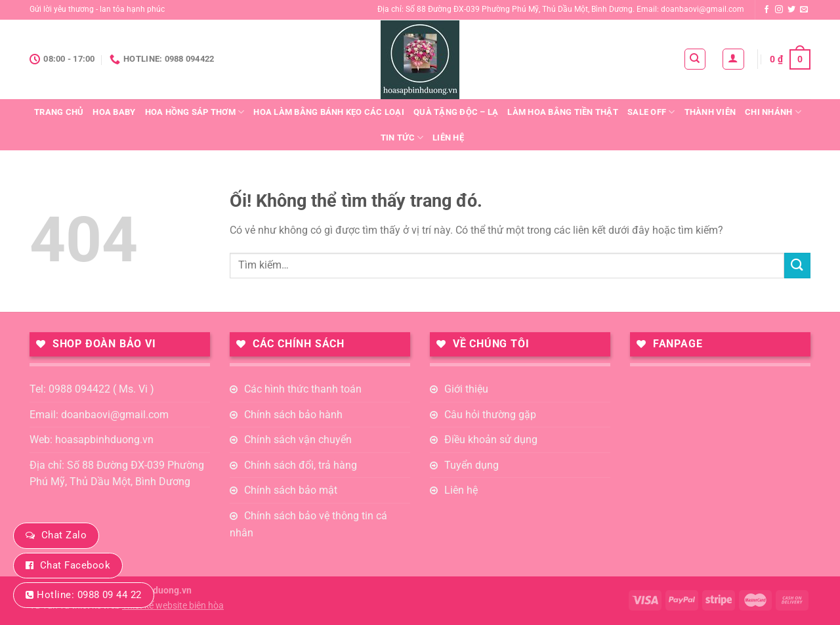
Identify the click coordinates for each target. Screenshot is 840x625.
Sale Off (651, 112)
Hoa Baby (114, 112)
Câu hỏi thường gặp (490, 415)
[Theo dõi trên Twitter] (791, 10)
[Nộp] (797, 266)
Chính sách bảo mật (291, 490)
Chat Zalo (64, 535)
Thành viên (710, 112)
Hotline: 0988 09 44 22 (89, 595)
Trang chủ (59, 112)
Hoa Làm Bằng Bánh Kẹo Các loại (329, 112)
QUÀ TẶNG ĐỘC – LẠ (456, 112)
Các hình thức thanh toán (303, 389)
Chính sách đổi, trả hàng (301, 465)
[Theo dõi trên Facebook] (766, 10)
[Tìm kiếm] (695, 59)
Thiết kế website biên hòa (173, 606)
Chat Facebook (75, 565)
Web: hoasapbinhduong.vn (92, 440)
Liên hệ (448, 138)
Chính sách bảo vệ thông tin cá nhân (308, 524)
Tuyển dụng (472, 465)
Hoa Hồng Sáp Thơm (195, 112)
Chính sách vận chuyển (298, 440)
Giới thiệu (466, 389)
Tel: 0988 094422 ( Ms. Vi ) (92, 389)
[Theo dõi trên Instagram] (779, 10)
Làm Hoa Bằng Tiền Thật (563, 112)
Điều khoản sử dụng (491, 440)
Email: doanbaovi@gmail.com (99, 415)
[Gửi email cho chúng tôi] (804, 10)
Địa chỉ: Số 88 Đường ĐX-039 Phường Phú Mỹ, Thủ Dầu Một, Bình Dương (117, 474)
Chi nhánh (773, 112)
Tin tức (402, 138)
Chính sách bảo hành (293, 415)
